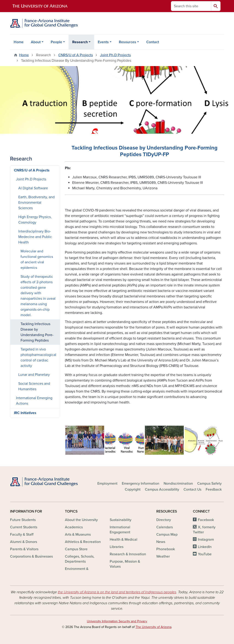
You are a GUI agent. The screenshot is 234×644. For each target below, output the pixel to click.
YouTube (205, 554)
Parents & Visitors (24, 549)
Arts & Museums (78, 534)
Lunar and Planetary (34, 375)
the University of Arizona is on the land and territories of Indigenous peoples (117, 592)
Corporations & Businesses (31, 556)
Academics (74, 527)
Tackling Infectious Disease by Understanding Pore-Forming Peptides (37, 332)
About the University (81, 520)
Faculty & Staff (22, 534)
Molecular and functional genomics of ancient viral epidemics (37, 259)
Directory (164, 520)
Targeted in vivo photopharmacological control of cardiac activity (38, 358)
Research (80, 42)
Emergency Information (141, 484)
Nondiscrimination (178, 484)
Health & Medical (124, 540)
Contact (153, 42)
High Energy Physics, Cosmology (35, 220)
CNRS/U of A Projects (76, 55)
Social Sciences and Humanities (34, 386)
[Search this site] (191, 6)
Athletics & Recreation (83, 542)
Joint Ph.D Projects (115, 55)
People (56, 42)
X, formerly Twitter (204, 530)
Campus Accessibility (162, 489)
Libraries (117, 547)
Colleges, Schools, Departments (80, 559)
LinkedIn (205, 547)
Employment (107, 484)
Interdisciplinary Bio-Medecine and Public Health (35, 237)
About (36, 42)
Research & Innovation (128, 554)
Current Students (24, 527)
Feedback (214, 489)
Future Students (23, 520)
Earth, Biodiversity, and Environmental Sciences (36, 203)
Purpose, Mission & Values (125, 564)
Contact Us (192, 489)
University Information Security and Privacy (117, 621)
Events (103, 42)
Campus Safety (209, 484)
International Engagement (120, 530)
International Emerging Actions (34, 401)
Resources (128, 42)
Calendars (165, 527)
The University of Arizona (153, 627)
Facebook (206, 520)
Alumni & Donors (24, 542)
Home (19, 42)
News (161, 542)
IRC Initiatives (25, 413)
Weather (163, 556)
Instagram (206, 540)
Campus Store (76, 549)
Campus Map (167, 534)
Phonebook (166, 549)
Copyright (133, 489)
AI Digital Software (33, 188)
